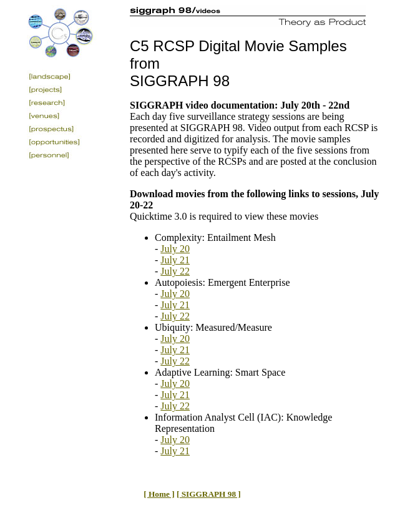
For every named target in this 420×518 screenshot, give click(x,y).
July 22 (175, 271)
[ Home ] (159, 494)
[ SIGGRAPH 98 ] (209, 494)
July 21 (175, 260)
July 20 (175, 249)
